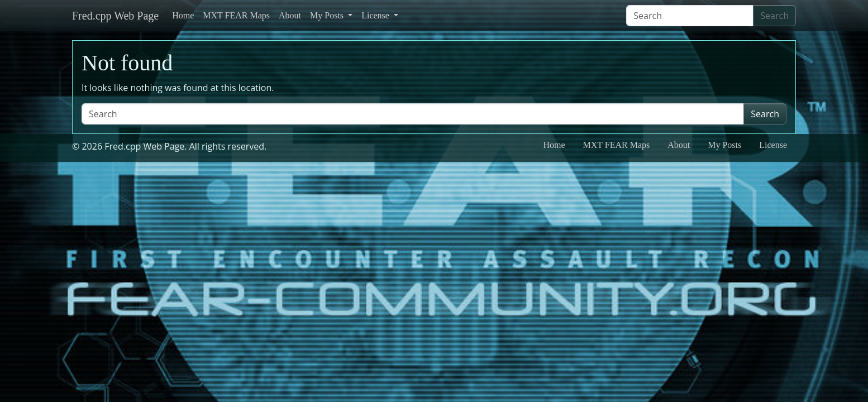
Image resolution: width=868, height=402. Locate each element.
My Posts (328, 15)
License (376, 15)
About (290, 15)
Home (183, 15)
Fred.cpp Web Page (115, 16)
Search (774, 16)
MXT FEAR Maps (236, 15)
